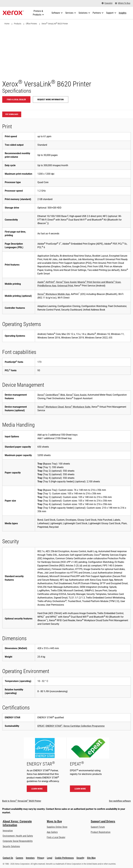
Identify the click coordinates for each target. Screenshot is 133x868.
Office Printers (31, 24)
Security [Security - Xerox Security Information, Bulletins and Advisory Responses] (80, 858)
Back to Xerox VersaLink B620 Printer (22, 801)
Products (18, 24)
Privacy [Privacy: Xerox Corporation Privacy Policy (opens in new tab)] (41, 858)
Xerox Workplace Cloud (51, 407)
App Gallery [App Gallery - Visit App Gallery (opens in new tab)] (52, 832)
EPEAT (41, 726)
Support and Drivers (103, 821)
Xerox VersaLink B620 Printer (55, 24)
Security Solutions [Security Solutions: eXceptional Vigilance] (11, 846)
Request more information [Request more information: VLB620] (51, 99)
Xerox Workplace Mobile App (54, 294)
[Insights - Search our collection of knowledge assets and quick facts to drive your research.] (123, 13)
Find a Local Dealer (56, 837)
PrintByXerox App (47, 286)
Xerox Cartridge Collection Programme (84, 726)
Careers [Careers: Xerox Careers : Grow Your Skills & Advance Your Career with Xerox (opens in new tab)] (19, 858)
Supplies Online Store (57, 827)
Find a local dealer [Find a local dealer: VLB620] (16, 99)
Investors (30, 858)
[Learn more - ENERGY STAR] (45, 766)
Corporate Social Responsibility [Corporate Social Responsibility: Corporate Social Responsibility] (18, 841)
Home (7, 24)
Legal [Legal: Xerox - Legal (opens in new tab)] (50, 858)
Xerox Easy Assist (66, 282)
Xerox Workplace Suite (78, 407)
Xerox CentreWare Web (51, 395)
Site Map (91, 858)
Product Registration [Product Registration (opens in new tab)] (101, 832)
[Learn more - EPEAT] (88, 766)
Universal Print (65, 286)
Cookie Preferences (64, 858)
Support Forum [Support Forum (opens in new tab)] (98, 827)
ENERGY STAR (54, 726)
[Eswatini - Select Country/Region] (107, 3)
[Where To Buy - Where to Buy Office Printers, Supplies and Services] (123, 3)
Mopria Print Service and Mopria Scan (99, 282)
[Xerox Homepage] (13, 13)
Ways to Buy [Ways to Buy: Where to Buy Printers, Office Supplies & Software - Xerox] (54, 821)
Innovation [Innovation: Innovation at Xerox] (8, 831)
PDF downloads (12, 114)
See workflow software (120, 801)
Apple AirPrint (46, 282)
